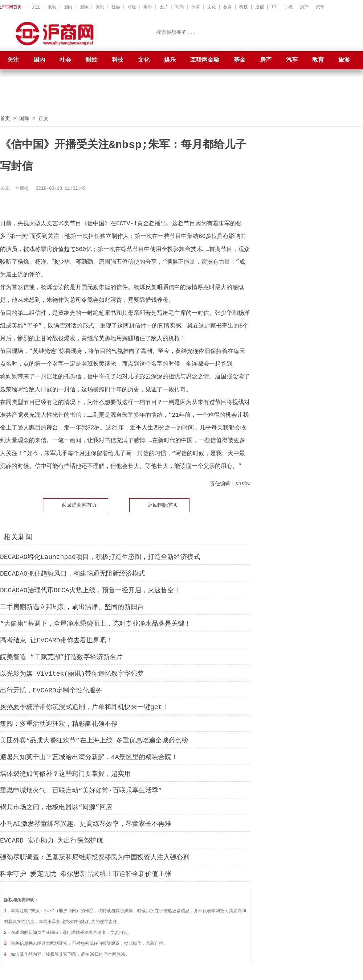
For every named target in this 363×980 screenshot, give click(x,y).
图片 (164, 7)
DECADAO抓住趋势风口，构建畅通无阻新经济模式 (73, 573)
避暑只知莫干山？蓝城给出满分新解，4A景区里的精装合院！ (89, 757)
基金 (240, 60)
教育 (228, 7)
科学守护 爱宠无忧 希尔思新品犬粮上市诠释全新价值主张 (86, 874)
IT (274, 7)
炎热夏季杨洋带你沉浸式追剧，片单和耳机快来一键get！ (84, 707)
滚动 (52, 7)
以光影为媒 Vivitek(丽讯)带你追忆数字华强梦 (72, 674)
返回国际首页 (163, 505)
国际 (84, 7)
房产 (304, 7)
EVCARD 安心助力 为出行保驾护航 (52, 840)
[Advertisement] (181, 98)
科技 (244, 7)
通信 (260, 7)
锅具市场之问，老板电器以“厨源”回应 (56, 807)
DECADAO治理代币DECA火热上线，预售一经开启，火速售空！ (90, 590)
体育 (196, 7)
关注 (36, 7)
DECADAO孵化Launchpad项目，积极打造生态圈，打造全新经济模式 (100, 557)
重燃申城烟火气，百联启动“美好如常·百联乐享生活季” (81, 790)
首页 (5, 118)
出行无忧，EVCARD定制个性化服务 (51, 690)
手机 (288, 7)
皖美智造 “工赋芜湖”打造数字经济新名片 (61, 657)
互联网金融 (205, 60)
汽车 (320, 7)
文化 (212, 7)
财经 (132, 7)
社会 (116, 7)
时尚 (180, 7)
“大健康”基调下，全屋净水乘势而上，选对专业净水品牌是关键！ (95, 623)
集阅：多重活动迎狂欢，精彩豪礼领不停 (59, 724)
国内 (68, 7)
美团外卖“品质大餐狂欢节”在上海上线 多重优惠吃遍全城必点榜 (94, 740)
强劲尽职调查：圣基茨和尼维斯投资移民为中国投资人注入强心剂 (95, 857)
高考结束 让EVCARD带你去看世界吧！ (56, 640)
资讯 (100, 7)
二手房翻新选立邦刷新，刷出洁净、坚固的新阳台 (72, 607)
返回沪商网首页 (79, 505)
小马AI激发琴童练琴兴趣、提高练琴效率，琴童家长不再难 (86, 824)
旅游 (344, 60)
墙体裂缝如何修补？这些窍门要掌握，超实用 (65, 774)
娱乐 (148, 7)
